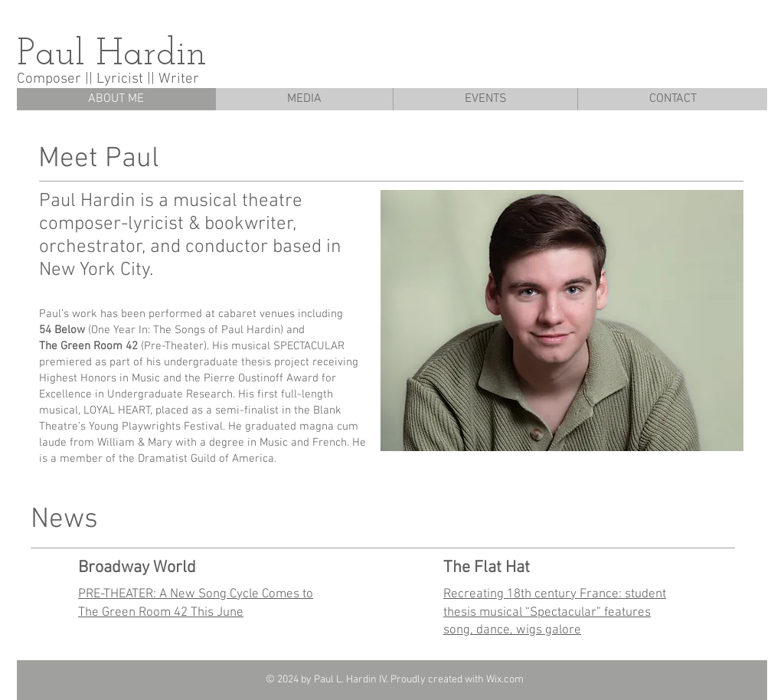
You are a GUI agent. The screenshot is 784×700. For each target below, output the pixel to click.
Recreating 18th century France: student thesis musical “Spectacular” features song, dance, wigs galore (555, 613)
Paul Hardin (112, 55)
